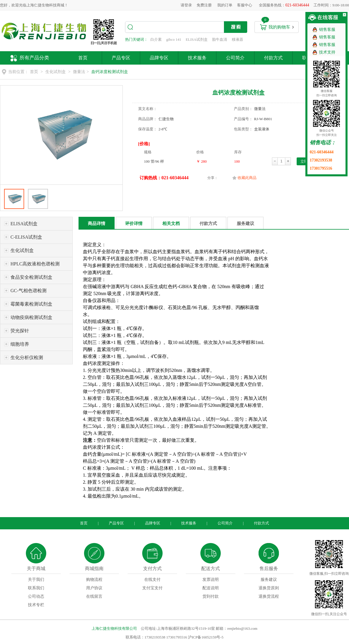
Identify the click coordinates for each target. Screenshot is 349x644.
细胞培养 (20, 344)
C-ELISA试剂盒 (26, 237)
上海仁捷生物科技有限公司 (114, 628)
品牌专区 (159, 58)
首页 (83, 58)
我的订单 (225, 5)
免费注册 (204, 5)
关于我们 (36, 580)
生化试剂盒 (56, 72)
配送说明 (211, 588)
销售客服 (327, 30)
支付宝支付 (152, 588)
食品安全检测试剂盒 (31, 277)
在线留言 (94, 596)
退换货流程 (269, 596)
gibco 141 (174, 39)
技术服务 (197, 58)
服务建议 (245, 223)
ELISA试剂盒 (197, 39)
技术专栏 (36, 605)
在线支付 (152, 580)
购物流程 (94, 580)
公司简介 (235, 58)
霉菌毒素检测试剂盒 (31, 304)
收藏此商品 (247, 178)
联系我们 (36, 588)
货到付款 (211, 596)
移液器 (237, 39)
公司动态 (36, 596)
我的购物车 (279, 27)
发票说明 (211, 580)
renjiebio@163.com (242, 628)
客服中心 (245, 5)
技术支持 (327, 52)
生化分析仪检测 (27, 358)
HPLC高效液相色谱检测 (35, 264)
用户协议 (94, 588)
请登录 (186, 5)
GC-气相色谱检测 (29, 291)
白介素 (156, 39)
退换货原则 (269, 588)
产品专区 (121, 58)
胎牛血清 (220, 39)
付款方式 (273, 58)
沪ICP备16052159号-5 (206, 637)
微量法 (79, 72)
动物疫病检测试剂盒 (31, 317)
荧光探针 (20, 331)
